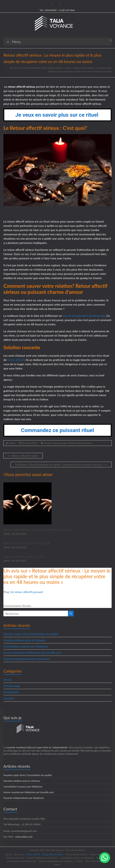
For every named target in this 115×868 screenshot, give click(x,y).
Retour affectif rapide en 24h (24, 557)
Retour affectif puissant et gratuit (27, 543)
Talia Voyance (58, 850)
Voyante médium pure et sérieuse (24, 640)
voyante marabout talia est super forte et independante (37, 747)
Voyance (87, 443)
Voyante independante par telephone (26, 659)
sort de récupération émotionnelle (84, 316)
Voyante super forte (15, 858)
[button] (105, 858)
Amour (47, 443)
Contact (79, 861)
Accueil (9, 854)
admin (12, 443)
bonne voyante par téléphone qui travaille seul (32, 653)
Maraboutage (60, 443)
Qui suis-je (19, 854)
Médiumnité (75, 443)
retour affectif (16, 360)
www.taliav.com (24, 837)
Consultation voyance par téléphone (77, 858)
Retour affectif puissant (77, 854)
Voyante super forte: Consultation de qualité (31, 634)
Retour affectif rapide (23, 456)
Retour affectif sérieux (53, 854)
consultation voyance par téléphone (26, 646)
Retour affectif (34, 854)
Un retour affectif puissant (27, 592)
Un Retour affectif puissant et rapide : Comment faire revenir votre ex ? (61, 465)
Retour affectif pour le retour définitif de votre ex (38, 530)
